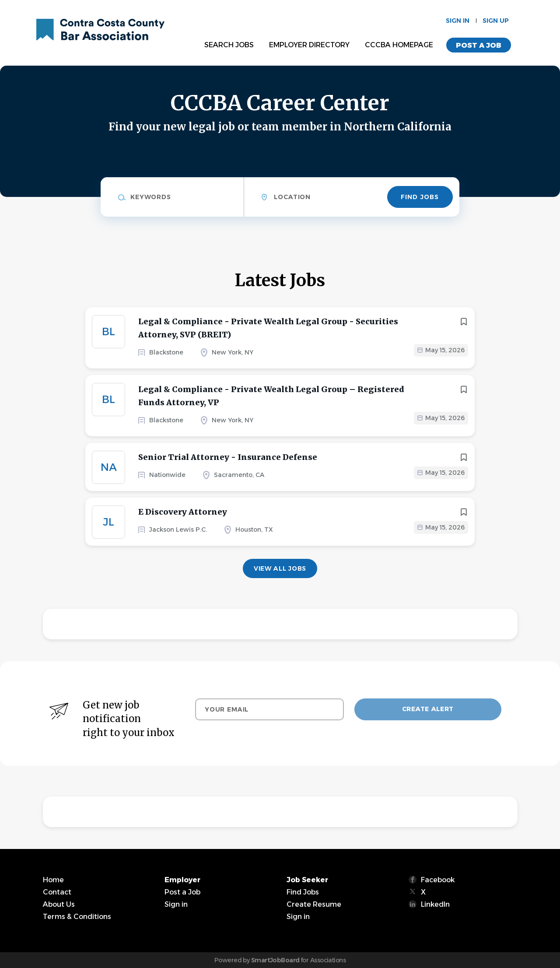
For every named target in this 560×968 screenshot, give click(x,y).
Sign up (496, 21)
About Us (59, 904)
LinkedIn (435, 904)
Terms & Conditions (77, 917)
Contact (57, 892)
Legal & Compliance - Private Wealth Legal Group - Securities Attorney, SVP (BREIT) (268, 328)
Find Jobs (420, 197)
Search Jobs (229, 45)
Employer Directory (309, 45)
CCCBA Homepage (399, 45)
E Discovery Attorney (183, 512)
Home (53, 880)
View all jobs (280, 568)
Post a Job (479, 45)
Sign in (458, 21)
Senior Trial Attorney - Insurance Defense (228, 457)
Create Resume (314, 904)
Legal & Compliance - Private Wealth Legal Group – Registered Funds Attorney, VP (271, 396)
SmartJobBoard (275, 960)
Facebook (438, 880)
